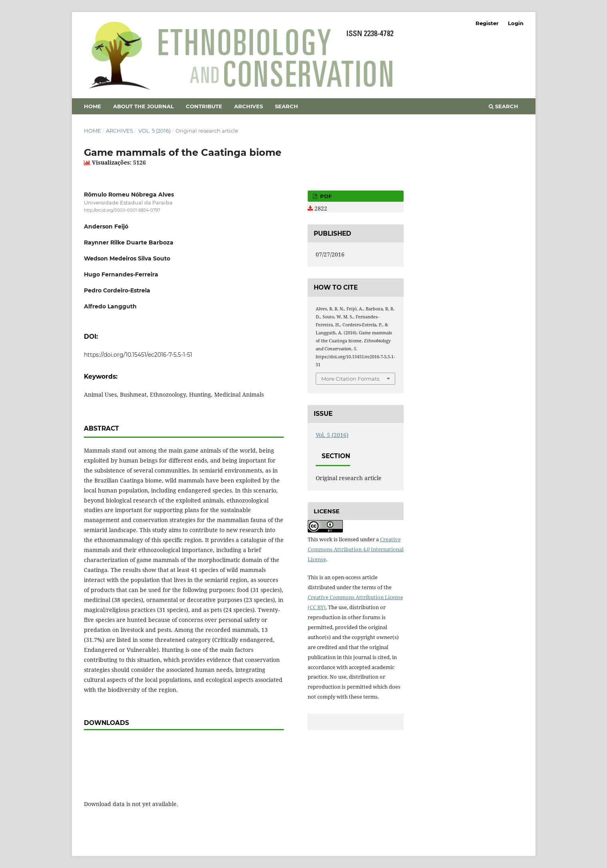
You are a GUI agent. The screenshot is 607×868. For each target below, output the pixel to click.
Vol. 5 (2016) (154, 131)
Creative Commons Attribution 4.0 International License (356, 549)
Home (93, 106)
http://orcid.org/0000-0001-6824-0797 (122, 210)
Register (487, 23)
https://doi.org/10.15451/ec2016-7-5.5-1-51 (138, 355)
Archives (249, 106)
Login (516, 23)
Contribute (204, 106)
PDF (325, 196)
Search (287, 106)
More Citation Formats (350, 379)
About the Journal (143, 106)
